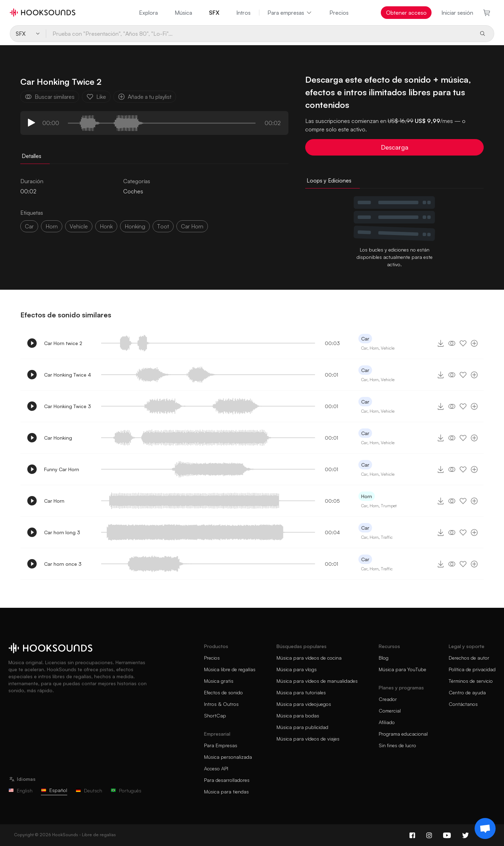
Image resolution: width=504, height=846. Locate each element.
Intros (243, 13)
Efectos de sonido (223, 692)
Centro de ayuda (467, 692)
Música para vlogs (297, 669)
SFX (214, 13)
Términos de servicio (471, 681)
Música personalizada (228, 757)
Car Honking (58, 438)
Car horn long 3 (62, 532)
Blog (384, 658)
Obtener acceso (406, 13)
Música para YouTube (402, 669)
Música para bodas (298, 716)
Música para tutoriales (301, 692)
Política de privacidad (472, 669)
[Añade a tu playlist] (474, 343)
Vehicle (388, 348)
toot (163, 226)
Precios (339, 13)
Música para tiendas (226, 792)
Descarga (395, 147)
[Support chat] (485, 828)
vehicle (79, 226)
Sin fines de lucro (397, 745)
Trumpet (389, 506)
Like (96, 97)
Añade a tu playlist (145, 97)
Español (54, 790)
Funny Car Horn (62, 469)
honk (106, 226)
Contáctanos (463, 704)
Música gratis (219, 681)
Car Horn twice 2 (63, 343)
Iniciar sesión (457, 13)
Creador (388, 699)
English (20, 790)
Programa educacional (403, 734)
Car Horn (54, 501)
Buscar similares (50, 97)
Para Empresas (221, 745)
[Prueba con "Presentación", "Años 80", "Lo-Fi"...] (260, 34)
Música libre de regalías (230, 669)
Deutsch (89, 790)
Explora (148, 13)
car (29, 226)
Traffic (387, 537)
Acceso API (216, 768)
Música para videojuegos (304, 704)
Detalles (31, 156)
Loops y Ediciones (329, 180)
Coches (133, 191)
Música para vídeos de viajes (308, 739)
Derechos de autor (469, 658)
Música (183, 13)
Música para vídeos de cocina (309, 658)
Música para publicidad (302, 727)
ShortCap (215, 716)
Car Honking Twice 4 (68, 375)
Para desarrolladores (227, 780)
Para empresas (290, 13)
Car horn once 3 (63, 564)
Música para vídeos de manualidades (317, 681)
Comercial (390, 711)
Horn (52, 226)
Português (126, 790)
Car (365, 339)
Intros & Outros (221, 704)
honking (135, 226)
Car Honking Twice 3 (68, 406)
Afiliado (387, 722)
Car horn (192, 226)
